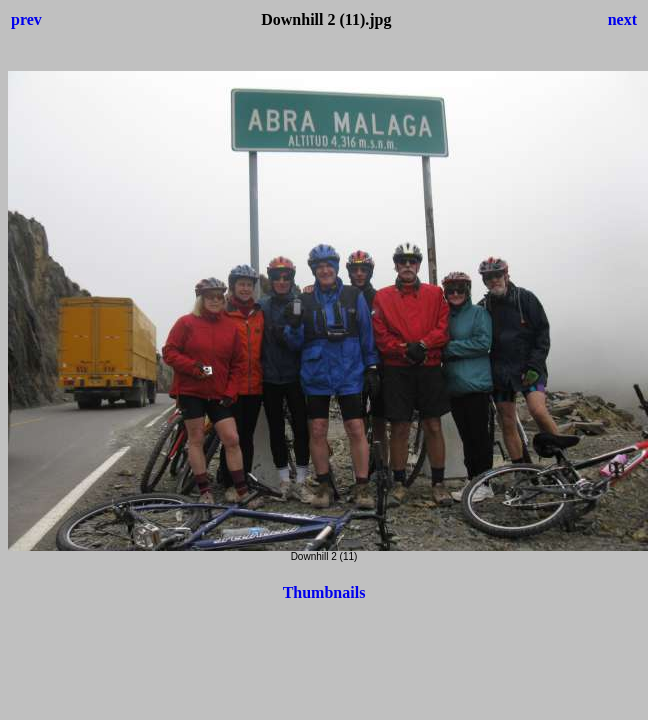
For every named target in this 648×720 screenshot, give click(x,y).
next (622, 19)
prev (26, 19)
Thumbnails (324, 592)
